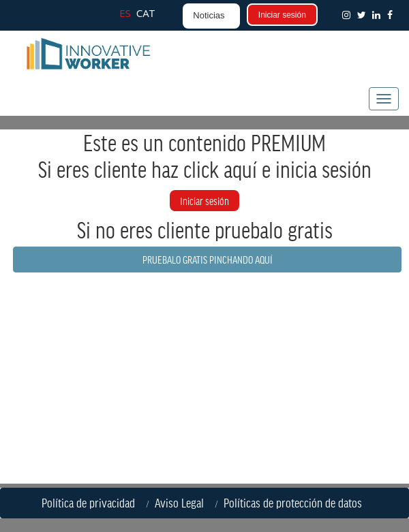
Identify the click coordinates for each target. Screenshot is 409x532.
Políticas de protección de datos (296, 503)
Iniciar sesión (282, 15)
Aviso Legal (182, 503)
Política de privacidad (91, 503)
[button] (393, 15)
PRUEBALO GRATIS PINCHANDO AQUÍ (208, 259)
